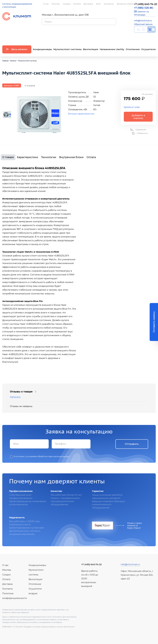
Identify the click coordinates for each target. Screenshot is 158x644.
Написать (15, 397)
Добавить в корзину (138, 117)
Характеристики (27, 157)
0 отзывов (30, 85)
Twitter (154, 37)
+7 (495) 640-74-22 (91, 564)
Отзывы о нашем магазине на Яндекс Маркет (135, 525)
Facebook (148, 37)
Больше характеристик (81, 114)
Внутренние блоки (71, 157)
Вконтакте (142, 37)
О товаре (8, 157)
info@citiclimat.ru (143, 20)
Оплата (91, 157)
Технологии (49, 157)
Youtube (136, 37)
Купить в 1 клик (132, 107)
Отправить (132, 444)
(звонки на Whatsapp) (144, 11)
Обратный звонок (143, 24)
